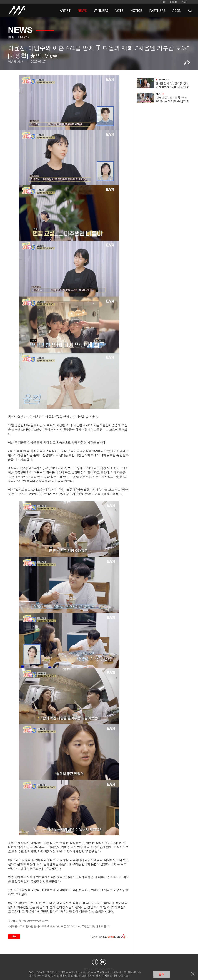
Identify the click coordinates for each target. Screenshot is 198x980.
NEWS (82, 11)
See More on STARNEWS (110, 936)
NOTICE (136, 11)
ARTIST (65, 11)
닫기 (193, 974)
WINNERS (101, 11)
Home (12, 37)
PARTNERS (157, 11)
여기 (104, 976)
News (24, 37)
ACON (177, 11)
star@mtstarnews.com (36, 921)
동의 (161, 974)
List (14, 936)
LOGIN (173, 2)
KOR (184, 2)
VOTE (119, 11)
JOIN (162, 2)
